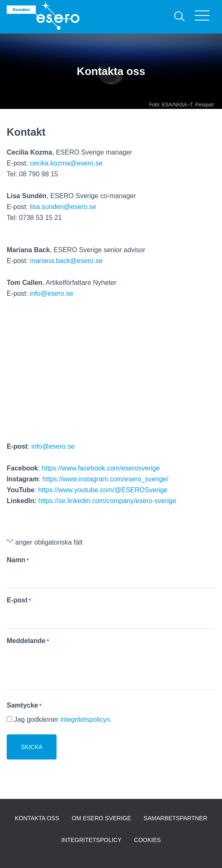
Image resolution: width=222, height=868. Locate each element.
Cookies (147, 840)
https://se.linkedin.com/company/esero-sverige (107, 501)
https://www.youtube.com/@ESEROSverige (103, 490)
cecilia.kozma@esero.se (66, 163)
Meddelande (28, 641)
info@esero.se (51, 293)
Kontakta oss (37, 818)
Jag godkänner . (63, 719)
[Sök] (180, 17)
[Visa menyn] (205, 17)
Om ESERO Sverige (101, 818)
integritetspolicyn (85, 719)
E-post (19, 601)
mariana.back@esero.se (66, 261)
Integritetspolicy (91, 840)
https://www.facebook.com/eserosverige (101, 468)
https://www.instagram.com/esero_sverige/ (105, 479)
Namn (18, 560)
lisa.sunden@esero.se (63, 207)
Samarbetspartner (176, 818)
